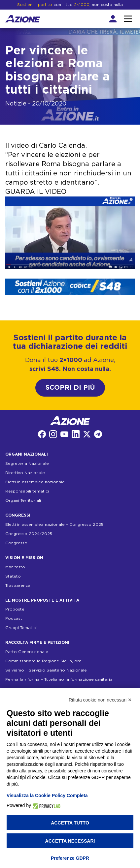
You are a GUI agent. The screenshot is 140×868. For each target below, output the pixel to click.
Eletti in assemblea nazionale (35, 482)
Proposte (15, 609)
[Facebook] (42, 434)
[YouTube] (64, 434)
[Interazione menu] (128, 19)
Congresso (16, 543)
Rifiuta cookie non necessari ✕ (100, 700)
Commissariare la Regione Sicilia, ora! (44, 661)
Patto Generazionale (27, 652)
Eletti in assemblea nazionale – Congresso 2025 (54, 524)
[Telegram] (98, 434)
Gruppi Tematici (21, 628)
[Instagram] (53, 434)
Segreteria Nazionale (27, 464)
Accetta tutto (70, 823)
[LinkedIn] (76, 434)
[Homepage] (23, 19)
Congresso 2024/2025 (29, 534)
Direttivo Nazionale (25, 473)
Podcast (14, 618)
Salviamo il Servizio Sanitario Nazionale (46, 670)
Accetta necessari (70, 841)
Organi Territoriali (23, 500)
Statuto (13, 576)
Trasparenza (18, 585)
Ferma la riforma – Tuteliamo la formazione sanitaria (59, 679)
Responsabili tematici (27, 491)
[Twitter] (87, 434)
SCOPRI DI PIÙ (70, 388)
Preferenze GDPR (70, 858)
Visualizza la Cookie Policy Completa (47, 795)
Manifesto (15, 567)
